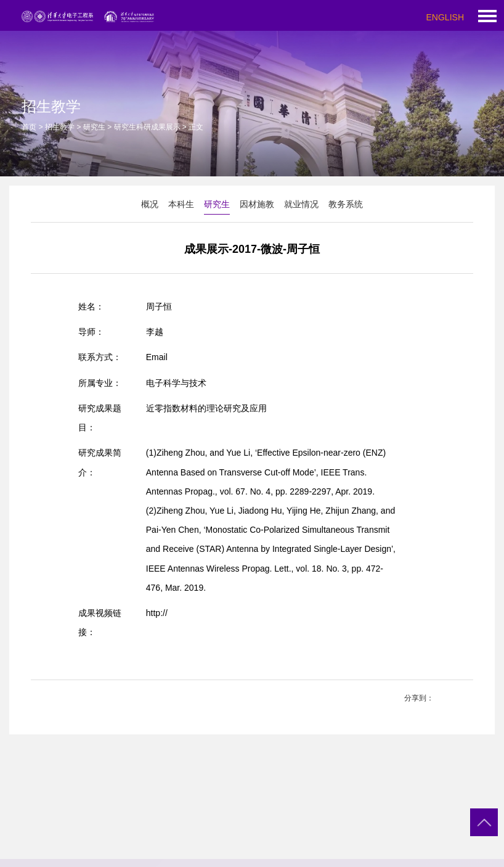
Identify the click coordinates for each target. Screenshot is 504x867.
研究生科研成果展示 (147, 127)
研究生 (94, 127)
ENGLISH (445, 17)
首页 (29, 127)
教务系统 (346, 204)
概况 (150, 204)
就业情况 (301, 204)
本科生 (181, 204)
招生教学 (60, 127)
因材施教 (257, 204)
